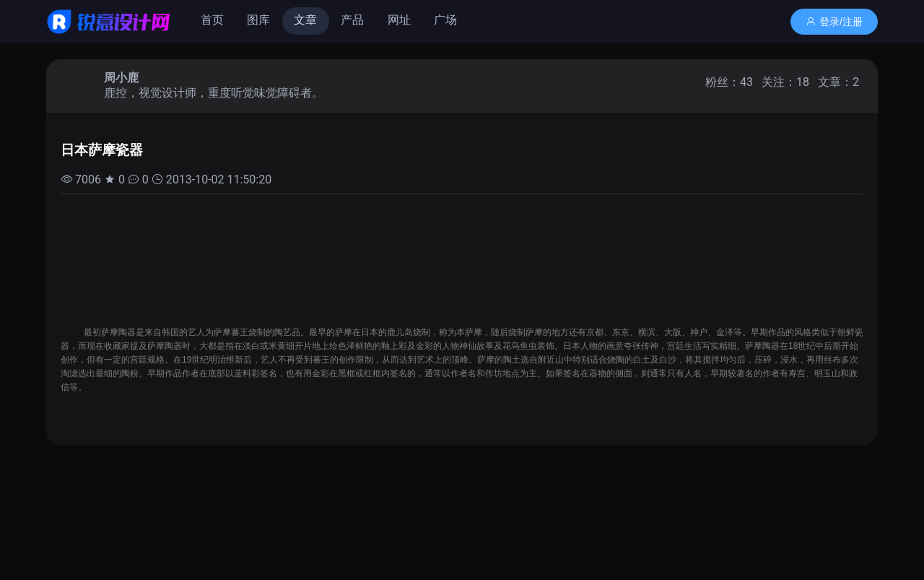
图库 (258, 20)
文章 (305, 20)
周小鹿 (121, 78)
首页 (212, 20)
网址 (399, 20)
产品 (352, 20)
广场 (445, 20)
